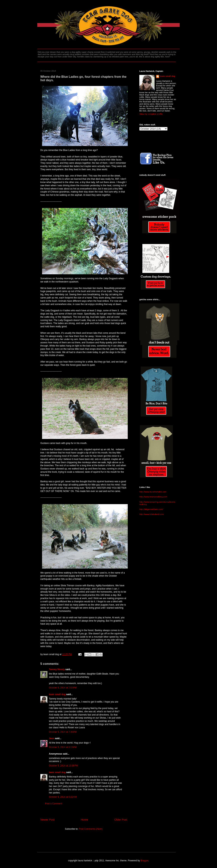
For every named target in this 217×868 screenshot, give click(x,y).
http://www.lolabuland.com (152, 514)
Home (84, 820)
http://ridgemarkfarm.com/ (151, 509)
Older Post (121, 820)
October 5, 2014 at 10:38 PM (63, 766)
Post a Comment (54, 804)
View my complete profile (151, 114)
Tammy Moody (57, 669)
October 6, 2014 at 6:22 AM (63, 797)
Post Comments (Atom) (91, 829)
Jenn (52, 738)
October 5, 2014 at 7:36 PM (63, 732)
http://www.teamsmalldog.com (153, 497)
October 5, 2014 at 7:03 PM (63, 688)
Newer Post (47, 820)
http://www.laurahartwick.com (153, 492)
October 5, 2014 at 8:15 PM (63, 747)
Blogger (144, 861)
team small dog (57, 694)
